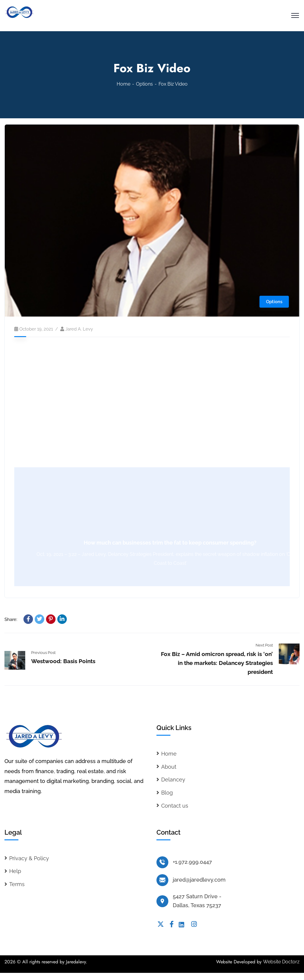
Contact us (175, 806)
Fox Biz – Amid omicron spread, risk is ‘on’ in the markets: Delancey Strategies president (217, 663)
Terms (17, 884)
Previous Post (43, 653)
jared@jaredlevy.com (199, 880)
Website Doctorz (281, 962)
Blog (167, 793)
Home (123, 84)
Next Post (264, 645)
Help (15, 871)
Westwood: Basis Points (63, 661)
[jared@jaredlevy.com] (162, 880)
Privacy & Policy (29, 858)
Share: (11, 619)
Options (144, 84)
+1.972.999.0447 (192, 862)
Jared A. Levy (79, 329)
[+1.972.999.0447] (162, 862)
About (169, 767)
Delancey (173, 780)
